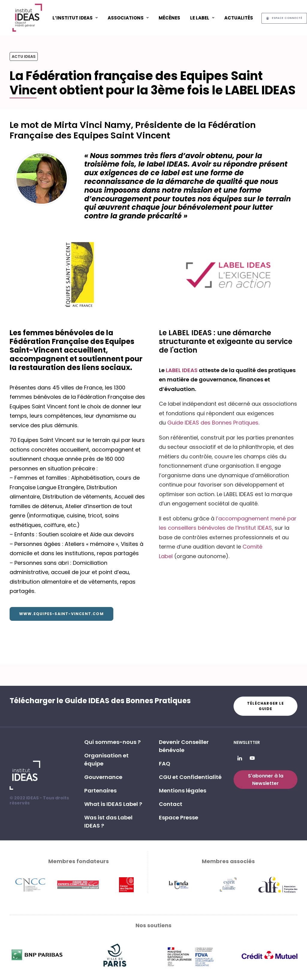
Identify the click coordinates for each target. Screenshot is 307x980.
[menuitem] (75, 18)
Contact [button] (171, 804)
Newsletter (247, 742)
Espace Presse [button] (179, 817)
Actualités (239, 18)
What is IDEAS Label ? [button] (113, 804)
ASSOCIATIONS (128, 18)
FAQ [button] (165, 764)
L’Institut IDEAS (75, 18)
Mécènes (169, 18)
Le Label (202, 18)
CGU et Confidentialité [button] (190, 777)
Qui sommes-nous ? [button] (112, 742)
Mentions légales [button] (183, 791)
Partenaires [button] (100, 791)
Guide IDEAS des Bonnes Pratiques (213, 423)
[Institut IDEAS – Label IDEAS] (27, 18)
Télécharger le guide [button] (266, 706)
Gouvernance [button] (103, 777)
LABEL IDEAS (182, 370)
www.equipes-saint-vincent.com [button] (61, 614)
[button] (240, 758)
